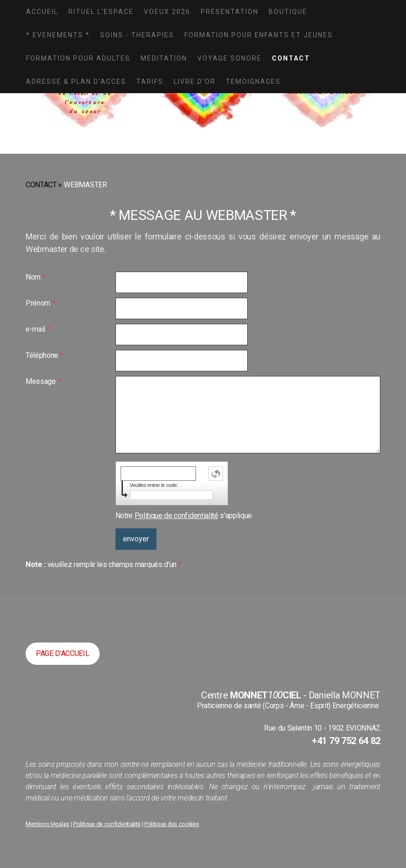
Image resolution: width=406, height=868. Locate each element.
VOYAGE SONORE (230, 58)
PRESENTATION (230, 12)
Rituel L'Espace (101, 12)
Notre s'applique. (184, 516)
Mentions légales (47, 824)
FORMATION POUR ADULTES (78, 58)
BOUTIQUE (288, 12)
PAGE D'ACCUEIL (63, 653)
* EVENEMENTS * (58, 35)
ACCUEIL (42, 12)
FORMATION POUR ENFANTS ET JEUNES (259, 35)
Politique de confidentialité (176, 516)
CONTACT (291, 58)
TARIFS (150, 82)
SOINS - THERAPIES (137, 35)
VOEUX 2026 (167, 12)
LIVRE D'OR (195, 82)
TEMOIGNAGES (253, 82)
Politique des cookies (172, 824)
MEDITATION (164, 58)
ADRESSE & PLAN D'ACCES (76, 82)
